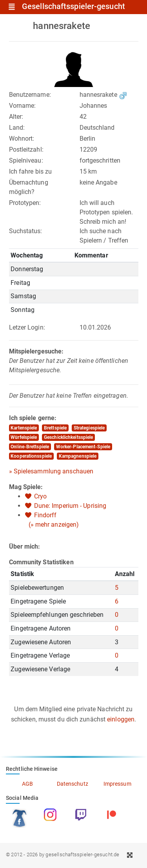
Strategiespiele (89, 428)
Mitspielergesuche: (36, 351)
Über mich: (25, 546)
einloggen (121, 719)
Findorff (45, 515)
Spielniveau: (26, 160)
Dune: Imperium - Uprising (70, 506)
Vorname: (23, 106)
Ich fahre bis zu (31, 171)
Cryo (40, 496)
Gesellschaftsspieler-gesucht (73, 7)
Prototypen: (25, 203)
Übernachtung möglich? (29, 187)
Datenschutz (73, 784)
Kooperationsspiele (31, 456)
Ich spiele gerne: (33, 418)
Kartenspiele (24, 428)
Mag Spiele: (26, 487)
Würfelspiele (24, 437)
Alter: (16, 117)
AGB (27, 784)
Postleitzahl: (26, 149)
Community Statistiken (41, 562)
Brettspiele (55, 428)
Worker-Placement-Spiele (83, 447)
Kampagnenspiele (78, 456)
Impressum (117, 784)
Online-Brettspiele (30, 447)
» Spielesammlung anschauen (51, 471)
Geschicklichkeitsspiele (68, 437)
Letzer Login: (27, 327)
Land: (17, 128)
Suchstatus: (26, 231)
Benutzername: (30, 95)
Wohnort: (22, 139)
